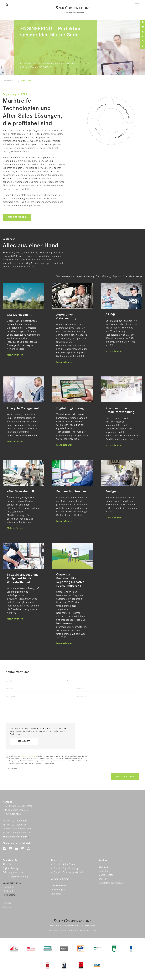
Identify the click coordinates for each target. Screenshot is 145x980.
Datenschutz (71, 926)
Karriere (103, 860)
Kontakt (103, 879)
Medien (7, 907)
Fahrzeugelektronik (13, 872)
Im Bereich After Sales (63, 864)
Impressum (54, 926)
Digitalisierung (10, 868)
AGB (62, 926)
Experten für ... (11, 860)
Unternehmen (58, 886)
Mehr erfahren (17, 217)
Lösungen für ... (10, 81)
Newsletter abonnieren (111, 883)
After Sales (9, 864)
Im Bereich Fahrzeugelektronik (67, 872)
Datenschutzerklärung (29, 756)
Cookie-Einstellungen (86, 926)
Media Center (106, 875)
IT (4, 899)
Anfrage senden (125, 777)
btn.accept (24, 741)
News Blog (104, 871)
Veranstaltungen (60, 879)
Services (103, 867)
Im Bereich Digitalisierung (64, 868)
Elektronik (8, 891)
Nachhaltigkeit (58, 890)
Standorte (56, 894)
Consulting (8, 887)
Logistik (7, 903)
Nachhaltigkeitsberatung (16, 876)
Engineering (9, 895)
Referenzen (57, 860)
